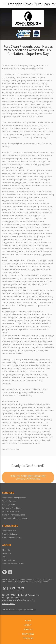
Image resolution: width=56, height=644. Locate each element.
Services (28, 629)
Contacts (28, 638)
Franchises (28, 634)
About (28, 625)
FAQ (4, 557)
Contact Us (7, 553)
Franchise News (8, 560)
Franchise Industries (10, 534)
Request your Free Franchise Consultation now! (28, 483)
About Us (6, 550)
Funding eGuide (8, 505)
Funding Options (9, 501)
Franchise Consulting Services (14, 498)
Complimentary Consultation (14, 515)
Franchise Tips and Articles (13, 564)
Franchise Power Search (12, 538)
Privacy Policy (8, 604)
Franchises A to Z (9, 531)
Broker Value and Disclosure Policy (19, 600)
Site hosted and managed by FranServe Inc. (19, 609)
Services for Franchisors (12, 508)
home (28, 621)
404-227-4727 (13, 589)
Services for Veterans (11, 511)
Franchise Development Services (15, 518)
